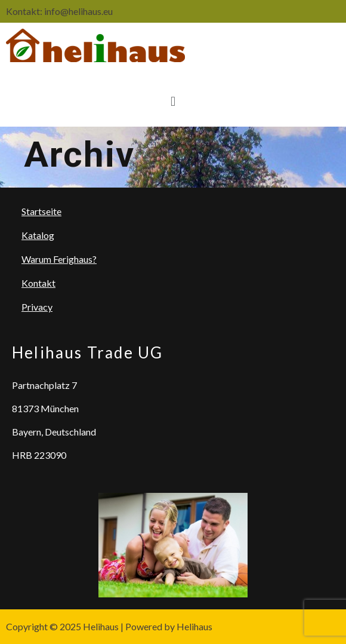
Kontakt (38, 283)
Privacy (37, 307)
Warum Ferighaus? (59, 259)
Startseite (41, 211)
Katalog (38, 235)
